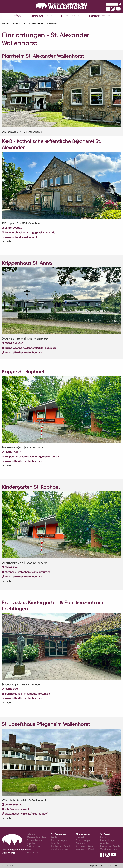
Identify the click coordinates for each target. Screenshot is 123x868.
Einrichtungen (52, 24)
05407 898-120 (12, 805)
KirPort (12, 866)
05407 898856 (12, 228)
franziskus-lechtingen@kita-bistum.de (26, 694)
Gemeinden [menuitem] (70, 16)
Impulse (31, 843)
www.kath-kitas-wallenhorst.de (22, 353)
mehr (9, 241)
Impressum (96, 865)
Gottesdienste (34, 840)
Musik (30, 849)
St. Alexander (83, 834)
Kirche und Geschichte (62, 846)
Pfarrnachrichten (36, 837)
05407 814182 (11, 452)
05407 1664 (10, 567)
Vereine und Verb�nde (62, 849)
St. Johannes (58, 834)
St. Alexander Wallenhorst (34, 24)
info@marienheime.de (16, 809)
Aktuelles (32, 834)
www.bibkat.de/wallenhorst (19, 237)
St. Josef (105, 834)
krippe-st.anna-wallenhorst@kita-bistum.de (29, 348)
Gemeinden (17, 24)
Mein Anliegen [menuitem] (41, 16)
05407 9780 (10, 689)
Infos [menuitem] (17, 16)
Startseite (6, 24)
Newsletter (33, 852)
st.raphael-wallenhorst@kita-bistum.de (26, 572)
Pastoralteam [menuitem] (100, 16)
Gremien (56, 843)
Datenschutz (113, 865)
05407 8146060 (12, 343)
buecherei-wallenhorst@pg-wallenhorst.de (28, 233)
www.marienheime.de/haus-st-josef (25, 814)
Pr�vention (33, 846)
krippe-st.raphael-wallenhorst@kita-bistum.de (30, 457)
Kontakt (55, 837)
